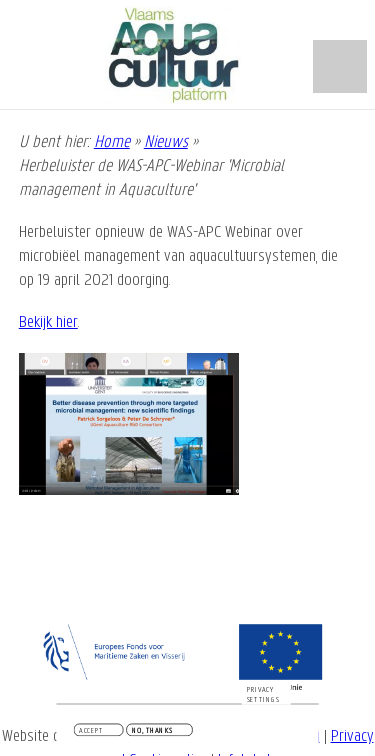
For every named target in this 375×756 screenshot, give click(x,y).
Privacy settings (263, 696)
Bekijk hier (48, 322)
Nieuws (166, 142)
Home (112, 142)
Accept (91, 732)
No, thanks (152, 732)
